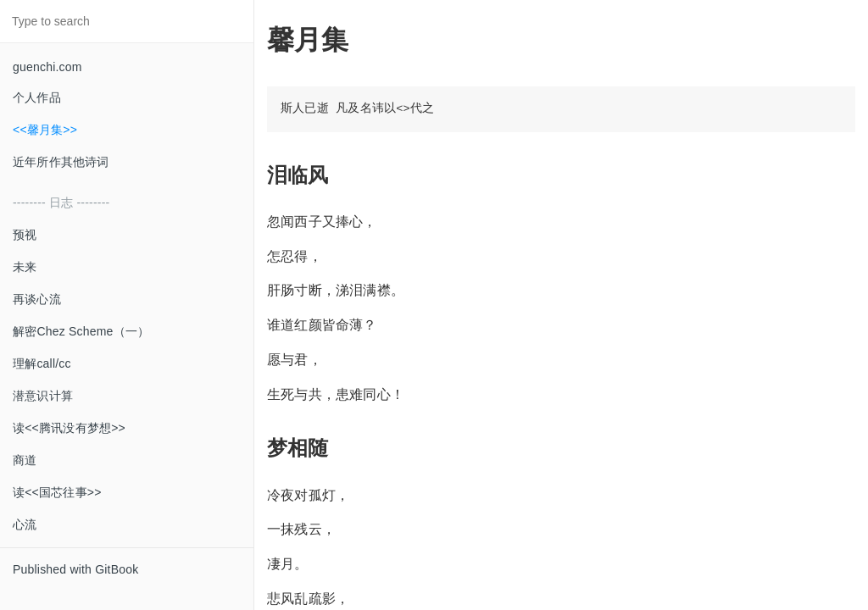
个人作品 (37, 97)
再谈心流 (37, 299)
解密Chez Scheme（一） (81, 331)
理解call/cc (42, 363)
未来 (25, 267)
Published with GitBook (75, 569)
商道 (25, 460)
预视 (25, 235)
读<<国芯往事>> (57, 492)
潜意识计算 (43, 396)
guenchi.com (47, 67)
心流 (25, 524)
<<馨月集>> (45, 130)
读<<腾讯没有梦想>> (69, 428)
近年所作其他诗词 (61, 162)
